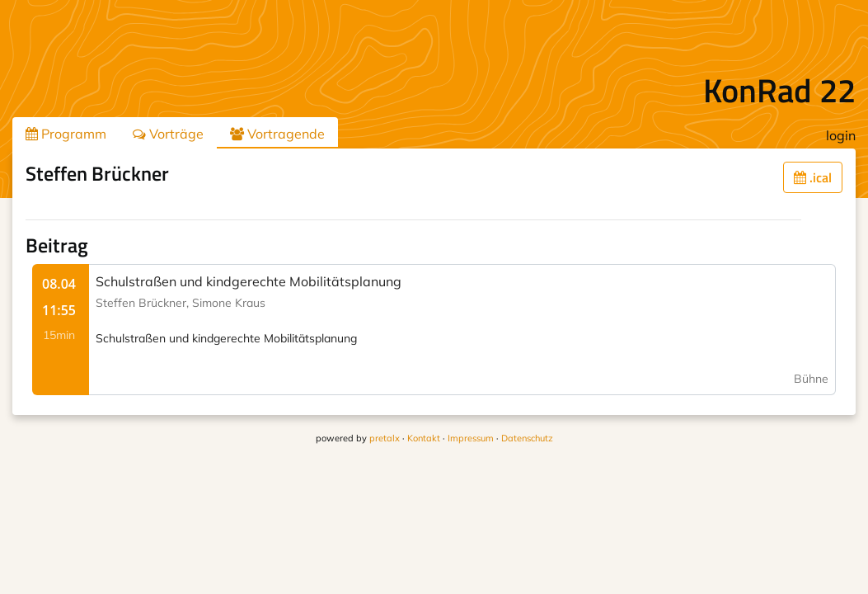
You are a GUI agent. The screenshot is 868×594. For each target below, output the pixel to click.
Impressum (471, 438)
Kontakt (424, 438)
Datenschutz (527, 438)
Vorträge (168, 134)
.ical (813, 177)
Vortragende (277, 134)
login (841, 135)
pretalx (385, 438)
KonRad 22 (779, 90)
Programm (66, 134)
